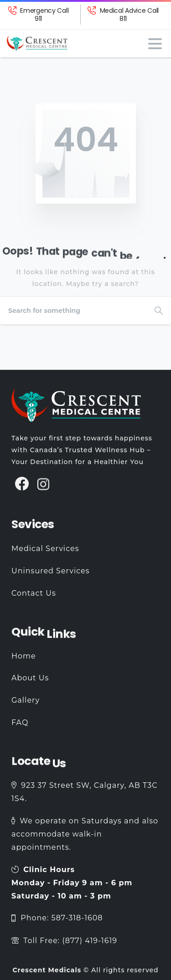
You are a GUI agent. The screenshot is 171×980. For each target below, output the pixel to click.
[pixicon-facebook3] (22, 488)
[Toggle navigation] (155, 44)
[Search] (73, 311)
